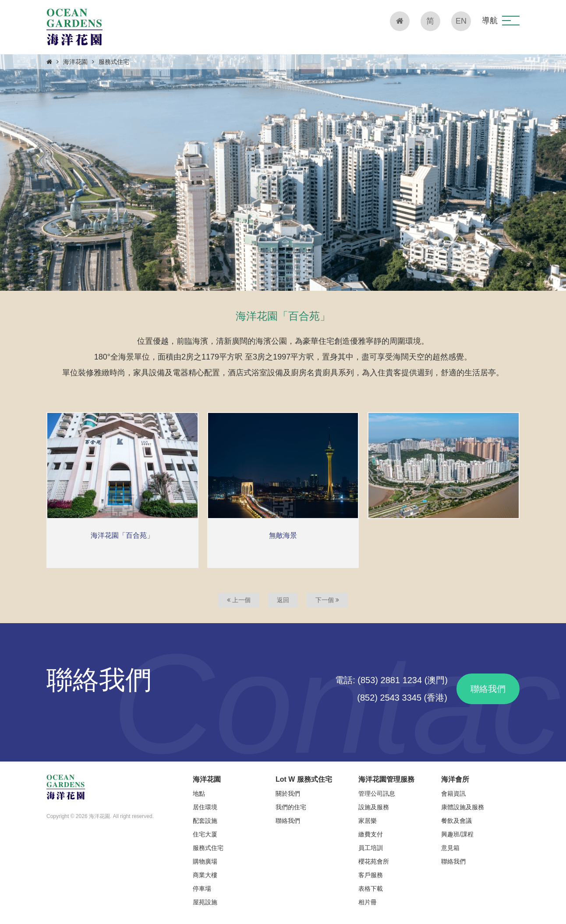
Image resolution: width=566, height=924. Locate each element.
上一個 (239, 600)
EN (461, 21)
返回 (283, 600)
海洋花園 (75, 62)
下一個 (327, 600)
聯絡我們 (488, 689)
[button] (511, 21)
